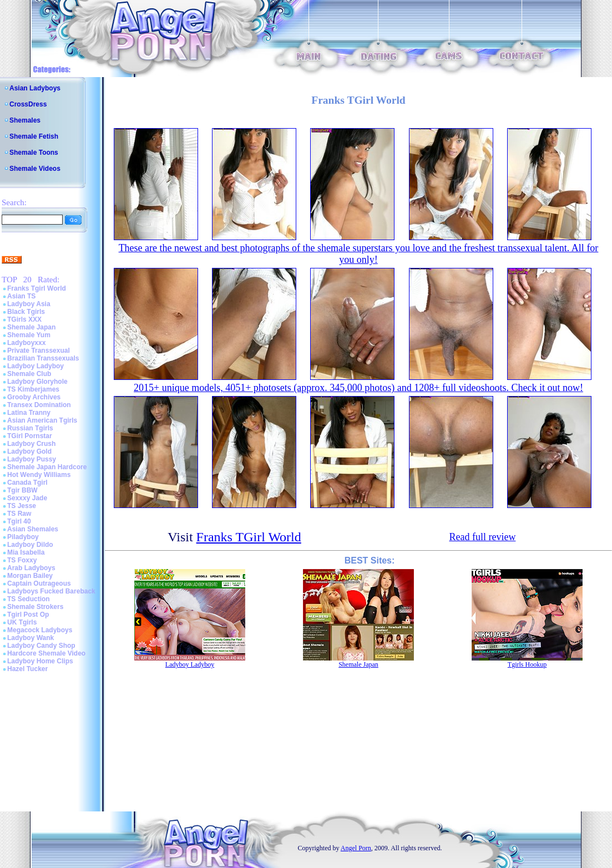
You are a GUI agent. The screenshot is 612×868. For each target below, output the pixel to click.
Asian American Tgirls (42, 420)
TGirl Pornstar (30, 436)
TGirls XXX (24, 319)
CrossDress (28, 104)
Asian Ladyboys (35, 88)
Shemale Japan (31, 327)
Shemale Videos (35, 169)
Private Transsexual (39, 351)
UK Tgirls (22, 622)
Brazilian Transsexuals (43, 358)
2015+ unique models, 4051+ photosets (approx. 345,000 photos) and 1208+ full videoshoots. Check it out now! (358, 388)
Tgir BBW (22, 490)
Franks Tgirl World (37, 288)
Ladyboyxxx (26, 343)
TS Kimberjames (33, 389)
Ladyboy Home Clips (40, 661)
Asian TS (21, 296)
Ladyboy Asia (29, 304)
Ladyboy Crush (31, 444)
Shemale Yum (29, 335)
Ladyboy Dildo (30, 545)
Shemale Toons (34, 153)
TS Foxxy (22, 560)
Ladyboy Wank (31, 638)
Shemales (25, 120)
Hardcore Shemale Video (46, 653)
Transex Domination (39, 405)
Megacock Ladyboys (40, 630)
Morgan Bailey (30, 576)
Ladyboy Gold (29, 451)
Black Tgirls (26, 312)
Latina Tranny (29, 413)
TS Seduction (29, 599)
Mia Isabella (26, 552)
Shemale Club (29, 374)
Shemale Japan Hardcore (47, 467)
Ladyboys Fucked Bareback (51, 591)
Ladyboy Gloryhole (37, 382)
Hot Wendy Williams (39, 475)
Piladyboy (23, 537)
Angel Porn (356, 848)
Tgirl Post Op (28, 615)
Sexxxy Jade (27, 498)
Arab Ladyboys (31, 568)
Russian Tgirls (30, 428)
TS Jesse (22, 506)
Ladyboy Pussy (32, 459)
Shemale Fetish (34, 136)
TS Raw (19, 514)
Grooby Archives (34, 397)
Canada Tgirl (27, 483)
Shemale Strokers (35, 607)
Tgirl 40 (19, 521)
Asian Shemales (33, 529)
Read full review (482, 537)
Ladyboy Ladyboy (36, 366)
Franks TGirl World (249, 537)
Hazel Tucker (27, 669)
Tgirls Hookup (527, 664)
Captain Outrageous (39, 583)
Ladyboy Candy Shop (41, 646)
